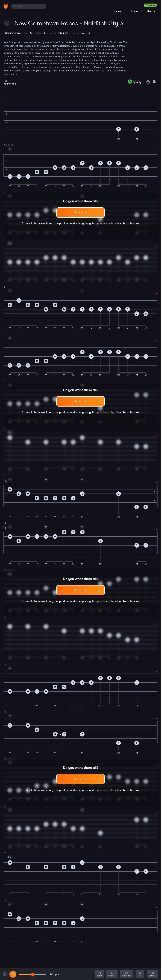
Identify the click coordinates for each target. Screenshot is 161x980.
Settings (153, 974)
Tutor (99, 974)
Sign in (151, 11)
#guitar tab (10, 84)
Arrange (112, 974)
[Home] (6, 6)
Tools (140, 974)
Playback (127, 974)
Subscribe (150, 5)
